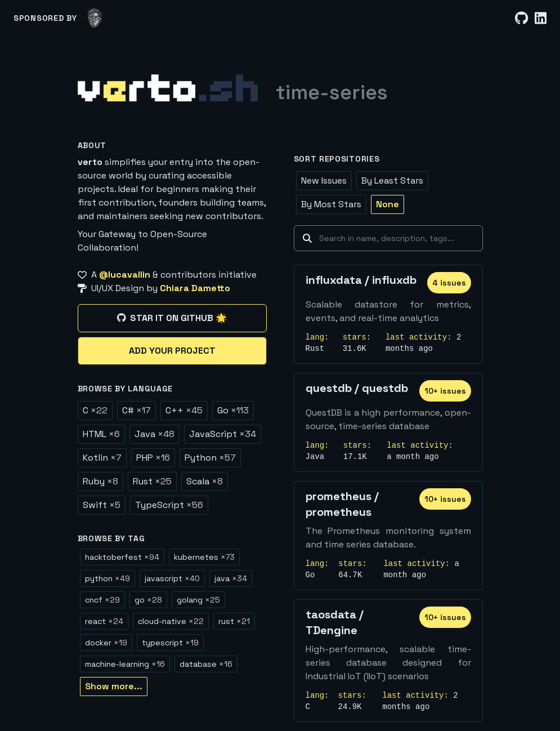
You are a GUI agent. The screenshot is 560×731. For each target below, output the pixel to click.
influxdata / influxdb (361, 280)
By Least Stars (392, 180)
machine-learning (125, 664)
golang (198, 600)
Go (233, 410)
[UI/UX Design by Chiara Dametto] (172, 288)
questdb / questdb (357, 388)
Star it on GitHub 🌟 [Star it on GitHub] (172, 318)
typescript (170, 643)
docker (106, 643)
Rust (152, 481)
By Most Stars (331, 204)
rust (234, 621)
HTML (101, 434)
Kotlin (102, 458)
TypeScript (169, 505)
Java (154, 434)
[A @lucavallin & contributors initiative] (172, 275)
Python (210, 458)
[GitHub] (521, 18)
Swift (102, 505)
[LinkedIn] (541, 18)
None (387, 204)
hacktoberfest (122, 557)
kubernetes (204, 557)
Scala (205, 481)
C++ (184, 410)
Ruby (100, 481)
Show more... (114, 686)
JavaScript (223, 434)
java (231, 578)
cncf (102, 600)
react (104, 621)
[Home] (168, 88)
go (148, 600)
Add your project (172, 351)
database (206, 664)
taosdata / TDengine (335, 622)
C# (136, 410)
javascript (172, 578)
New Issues (324, 180)
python (107, 578)
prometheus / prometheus (342, 504)
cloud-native (171, 621)
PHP (153, 458)
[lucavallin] (95, 18)
